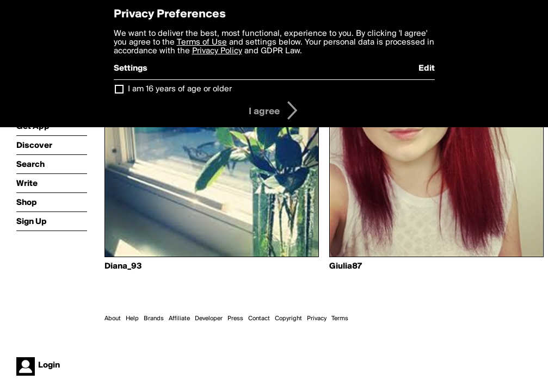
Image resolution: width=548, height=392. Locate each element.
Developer (209, 319)
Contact (259, 319)
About (113, 319)
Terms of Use (202, 42)
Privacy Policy (217, 51)
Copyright (288, 319)
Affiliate (179, 319)
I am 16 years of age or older (180, 89)
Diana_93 (123, 266)
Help (132, 319)
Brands (154, 319)
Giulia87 (346, 266)
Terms (340, 319)
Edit (427, 69)
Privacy (317, 319)
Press (235, 319)
